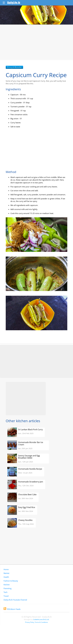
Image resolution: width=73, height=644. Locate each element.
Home (6, 569)
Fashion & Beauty (11, 581)
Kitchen (7, 585)
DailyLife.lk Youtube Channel (15, 600)
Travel (6, 596)
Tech (5, 592)
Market (6, 573)
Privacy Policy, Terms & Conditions (36, 622)
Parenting (8, 588)
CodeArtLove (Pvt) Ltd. (41, 619)
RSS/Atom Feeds (12, 609)
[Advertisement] (36, 42)
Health (6, 577)
